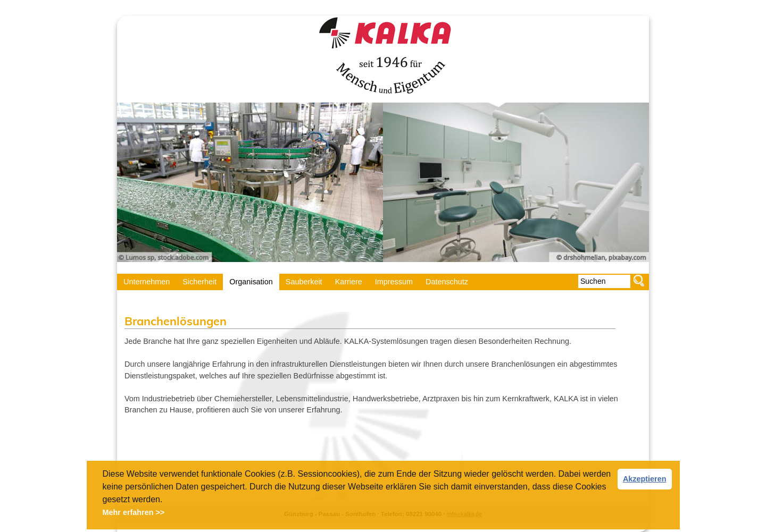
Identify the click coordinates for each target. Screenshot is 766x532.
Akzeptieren (645, 479)
